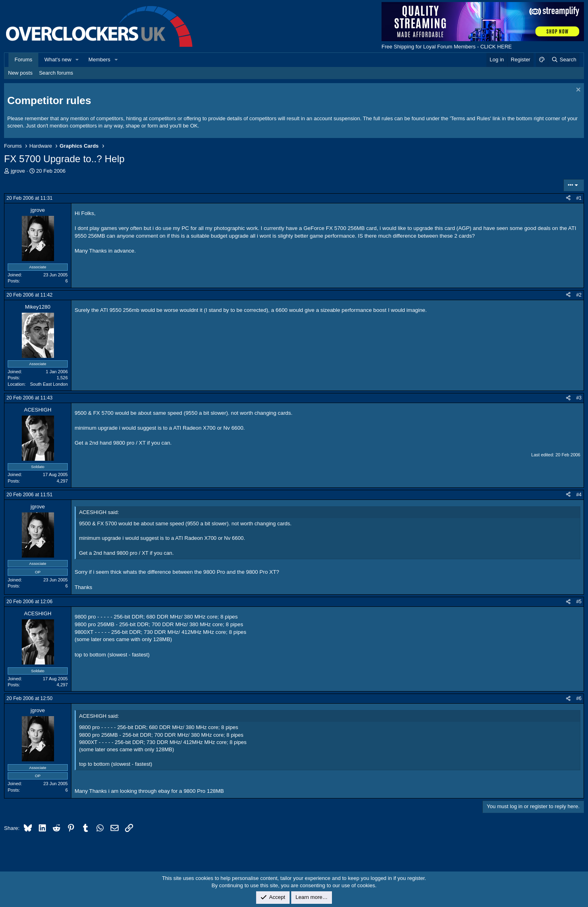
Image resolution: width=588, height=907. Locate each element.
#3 (579, 398)
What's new (58, 60)
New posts (20, 73)
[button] (77, 60)
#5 (579, 602)
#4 (579, 495)
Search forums (56, 73)
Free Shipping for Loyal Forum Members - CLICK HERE (447, 47)
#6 (579, 698)
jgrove (18, 171)
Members (99, 60)
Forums (23, 60)
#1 (579, 198)
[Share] (568, 198)
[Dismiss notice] (577, 91)
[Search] (564, 60)
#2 (579, 295)
